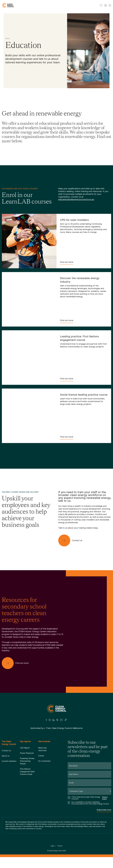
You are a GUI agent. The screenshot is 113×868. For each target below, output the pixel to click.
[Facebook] (46, 720)
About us (6, 756)
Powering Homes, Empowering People (27, 761)
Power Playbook (27, 753)
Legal (52, 846)
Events (41, 756)
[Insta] (50, 720)
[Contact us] (72, 540)
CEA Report (25, 748)
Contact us (6, 751)
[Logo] (56, 709)
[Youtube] (61, 720)
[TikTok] (66, 720)
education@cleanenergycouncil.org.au (76, 199)
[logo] (8, 5)
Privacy (60, 846)
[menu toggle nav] (110, 5)
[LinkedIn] (54, 720)
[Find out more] (17, 663)
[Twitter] (57, 720)
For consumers (44, 761)
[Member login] (106, 5)
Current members (9, 761)
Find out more (67, 263)
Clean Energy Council (56, 851)
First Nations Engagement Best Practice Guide (27, 772)
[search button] (101, 5)
